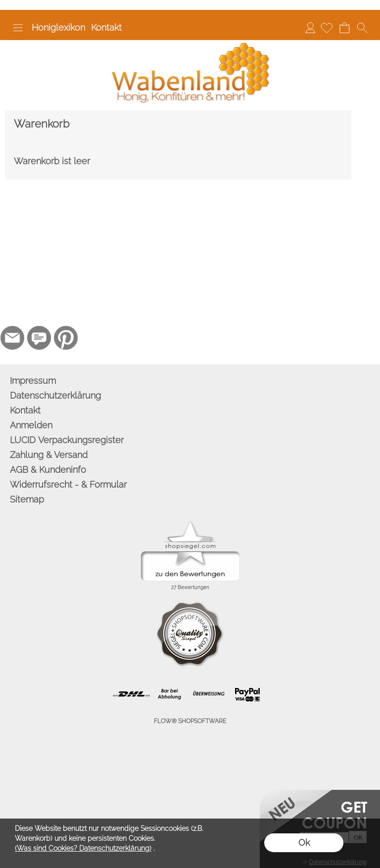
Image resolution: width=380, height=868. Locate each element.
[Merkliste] (327, 28)
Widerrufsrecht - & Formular (68, 484)
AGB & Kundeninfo (48, 470)
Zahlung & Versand (49, 455)
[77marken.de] (39, 338)
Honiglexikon (58, 27)
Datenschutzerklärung (55, 395)
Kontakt (106, 27)
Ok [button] (304, 843)
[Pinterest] (66, 338)
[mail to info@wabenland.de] (12, 338)
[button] (18, 28)
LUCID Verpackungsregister (67, 440)
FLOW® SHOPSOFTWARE (190, 721)
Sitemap (27, 499)
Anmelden (310, 27)
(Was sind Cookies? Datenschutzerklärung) (83, 848)
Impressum (33, 381)
